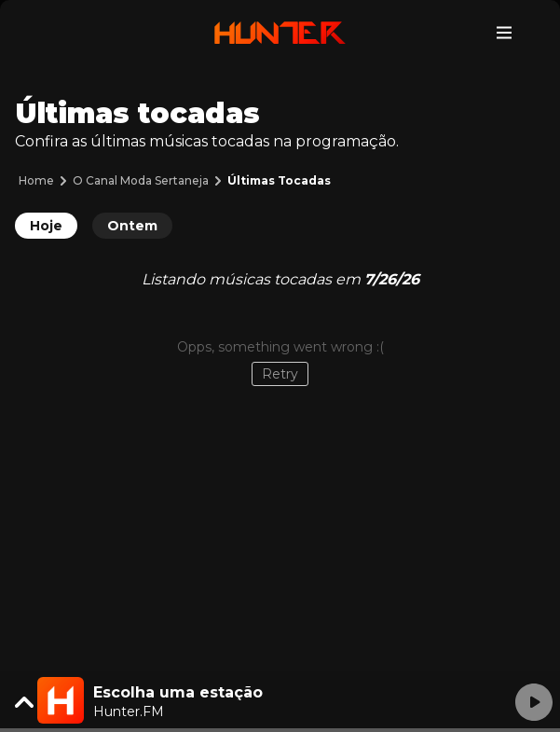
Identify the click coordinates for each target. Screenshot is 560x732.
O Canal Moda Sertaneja (141, 180)
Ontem (132, 226)
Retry (280, 374)
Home (36, 180)
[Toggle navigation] (504, 33)
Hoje (46, 226)
